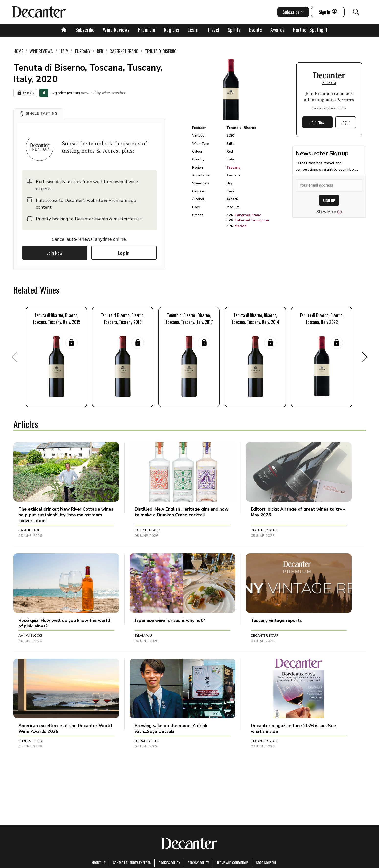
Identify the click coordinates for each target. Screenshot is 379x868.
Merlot (240, 226)
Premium (147, 30)
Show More (329, 212)
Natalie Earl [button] (29, 530)
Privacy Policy (198, 862)
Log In (124, 253)
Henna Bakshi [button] (146, 741)
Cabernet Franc (248, 215)
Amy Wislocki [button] (30, 636)
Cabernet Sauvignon (252, 220)
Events (255, 30)
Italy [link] (64, 51)
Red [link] (100, 51)
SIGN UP (329, 200)
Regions (172, 30)
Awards (277, 30)
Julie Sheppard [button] (147, 530)
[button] (38, 114)
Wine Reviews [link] (41, 51)
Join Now (55, 253)
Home (18, 51)
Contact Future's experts (132, 862)
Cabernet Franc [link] (124, 51)
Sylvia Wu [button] (143, 636)
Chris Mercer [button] (30, 741)
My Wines (25, 93)
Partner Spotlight (310, 30)
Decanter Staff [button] (264, 530)
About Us (98, 862)
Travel (213, 30)
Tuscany (233, 167)
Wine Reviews (116, 30)
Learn (193, 30)
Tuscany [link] (82, 51)
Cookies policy (169, 862)
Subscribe (85, 30)
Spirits (234, 30)
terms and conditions (232, 862)
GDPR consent (266, 862)
